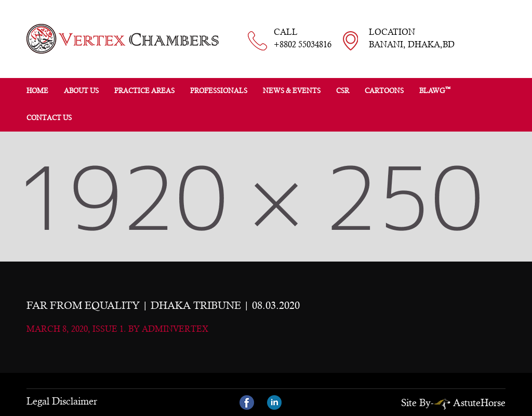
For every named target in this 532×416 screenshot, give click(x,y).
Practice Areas (144, 91)
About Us (81, 91)
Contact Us (49, 118)
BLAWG (435, 90)
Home (37, 91)
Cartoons (384, 91)
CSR (343, 91)
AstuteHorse (470, 402)
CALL (303, 39)
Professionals (219, 91)
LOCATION (412, 39)
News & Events (292, 91)
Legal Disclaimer (62, 401)
